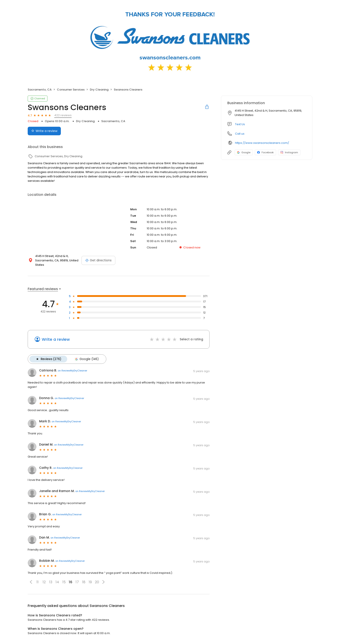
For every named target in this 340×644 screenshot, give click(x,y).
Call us (240, 134)
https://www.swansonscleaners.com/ (262, 143)
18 (84, 582)
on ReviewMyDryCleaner (72, 370)
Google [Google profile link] (244, 152)
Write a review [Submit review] (44, 131)
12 (44, 582)
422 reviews (63, 115)
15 (64, 582)
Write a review (56, 339)
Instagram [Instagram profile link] (289, 152)
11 (38, 582)
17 (77, 582)
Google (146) (86, 359)
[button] (31, 582)
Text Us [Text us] (240, 124)
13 (51, 582)
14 (57, 582)
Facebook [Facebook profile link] (265, 152)
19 (90, 582)
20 (97, 582)
